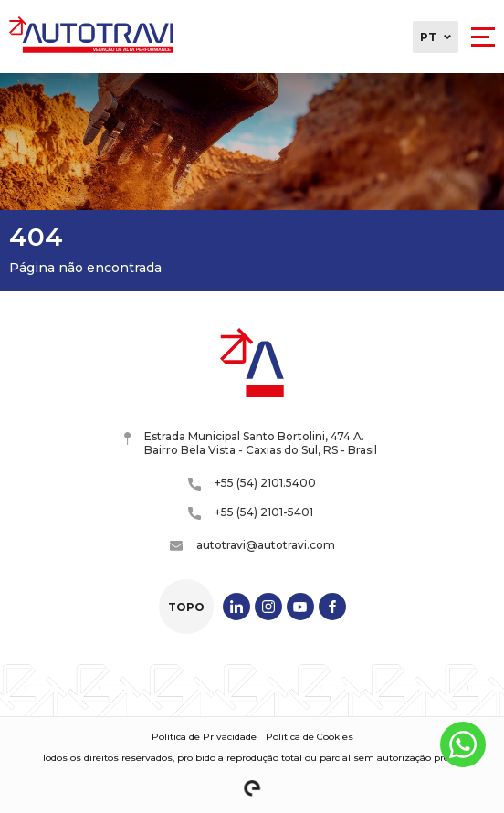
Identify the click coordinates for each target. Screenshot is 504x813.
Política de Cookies (310, 737)
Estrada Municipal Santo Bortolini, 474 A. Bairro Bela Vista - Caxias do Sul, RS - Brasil (251, 443)
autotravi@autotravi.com (252, 545)
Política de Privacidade (204, 737)
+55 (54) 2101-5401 (251, 512)
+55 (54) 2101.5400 (252, 483)
